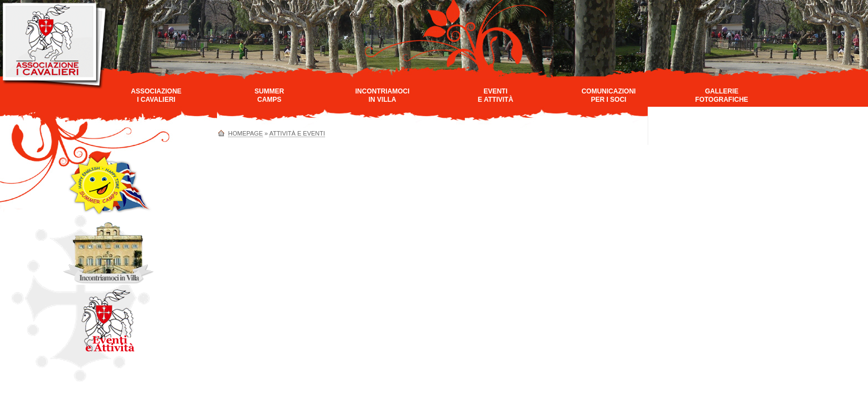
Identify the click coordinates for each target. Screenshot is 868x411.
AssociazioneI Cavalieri (156, 95)
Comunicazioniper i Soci (608, 95)
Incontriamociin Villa (383, 95)
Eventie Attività (495, 95)
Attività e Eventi (297, 133)
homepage (246, 133)
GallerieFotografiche (722, 95)
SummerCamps (269, 95)
